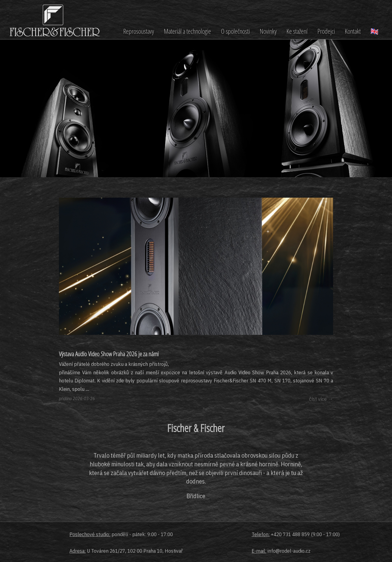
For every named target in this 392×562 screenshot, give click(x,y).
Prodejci (326, 31)
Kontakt (353, 31)
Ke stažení (297, 31)
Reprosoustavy (139, 31)
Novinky (268, 31)
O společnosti (235, 31)
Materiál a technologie (187, 31)
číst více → (321, 399)
